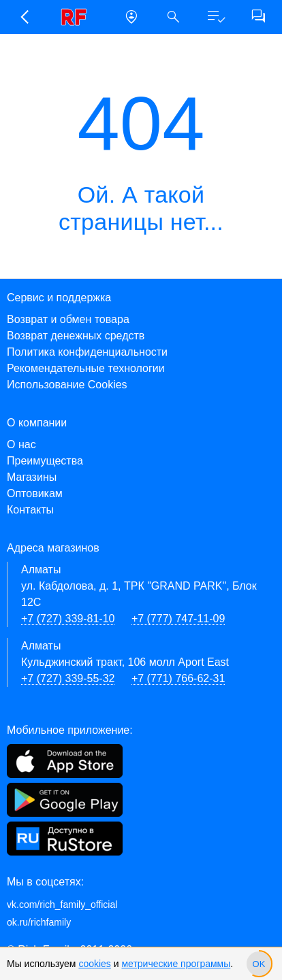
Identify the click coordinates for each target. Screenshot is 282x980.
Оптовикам (35, 493)
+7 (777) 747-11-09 (178, 619)
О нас (21, 444)
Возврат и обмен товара (68, 319)
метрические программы (176, 964)
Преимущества (45, 461)
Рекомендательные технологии (86, 368)
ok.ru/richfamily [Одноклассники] (39, 922)
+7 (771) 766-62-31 (178, 678)
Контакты (30, 510)
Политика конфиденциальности (87, 352)
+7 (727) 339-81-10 (68, 619)
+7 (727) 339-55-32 (68, 678)
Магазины (32, 477)
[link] (78, 17)
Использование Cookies (67, 385)
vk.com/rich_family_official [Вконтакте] (62, 905)
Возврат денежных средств (76, 336)
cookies (94, 964)
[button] (24, 17)
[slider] (259, 964)
